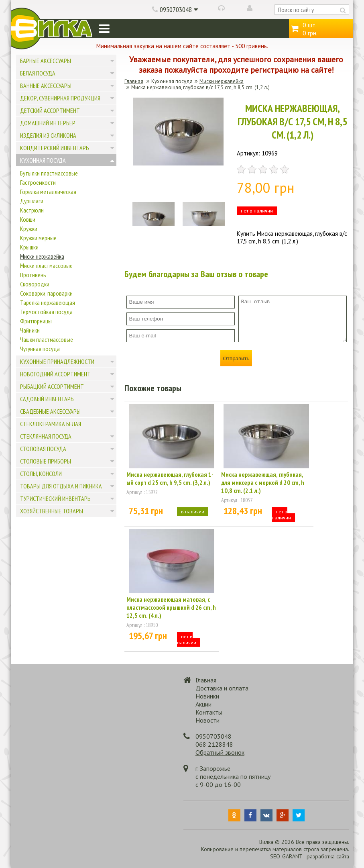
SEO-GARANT (286, 856)
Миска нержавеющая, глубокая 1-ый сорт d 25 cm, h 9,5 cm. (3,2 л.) (170, 478)
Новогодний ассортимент (55, 374)
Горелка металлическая (48, 192)
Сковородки (35, 284)
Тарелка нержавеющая (48, 302)
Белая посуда (38, 73)
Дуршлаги (32, 201)
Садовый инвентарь (47, 399)
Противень (33, 275)
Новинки (207, 696)
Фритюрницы (36, 321)
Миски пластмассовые (46, 266)
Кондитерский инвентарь (55, 148)
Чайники (30, 330)
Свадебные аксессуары (50, 411)
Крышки (29, 247)
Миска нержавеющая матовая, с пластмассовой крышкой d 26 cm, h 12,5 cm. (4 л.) (171, 607)
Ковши (28, 219)
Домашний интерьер (48, 123)
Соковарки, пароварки (46, 293)
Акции (203, 704)
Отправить (236, 358)
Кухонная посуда (43, 160)
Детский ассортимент (50, 110)
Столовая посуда (43, 449)
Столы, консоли (41, 474)
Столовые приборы (46, 461)
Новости (207, 720)
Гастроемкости (38, 182)
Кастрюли (32, 210)
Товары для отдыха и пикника (61, 486)
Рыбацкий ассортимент (52, 386)
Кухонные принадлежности (57, 361)
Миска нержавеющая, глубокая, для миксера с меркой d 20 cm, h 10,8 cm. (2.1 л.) (263, 482)
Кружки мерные (38, 238)
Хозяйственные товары (52, 511)
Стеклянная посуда (46, 436)
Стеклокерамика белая (51, 424)
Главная (134, 81)
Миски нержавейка (42, 256)
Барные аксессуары (46, 61)
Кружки (29, 229)
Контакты (209, 712)
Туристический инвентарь (55, 498)
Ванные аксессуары (46, 86)
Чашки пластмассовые (47, 339)
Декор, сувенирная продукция (60, 98)
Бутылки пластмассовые (49, 173)
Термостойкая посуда (46, 312)
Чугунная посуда (40, 349)
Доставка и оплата (222, 688)
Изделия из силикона (48, 135)
